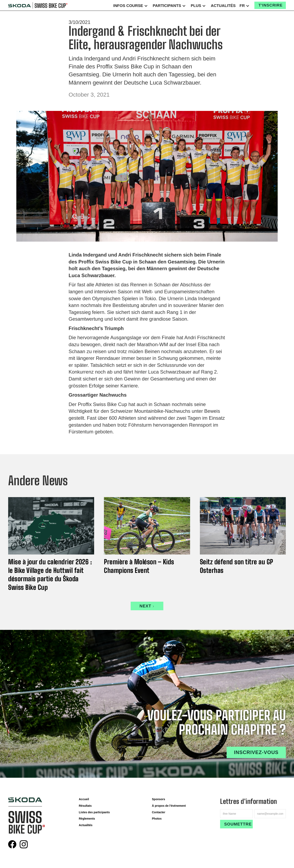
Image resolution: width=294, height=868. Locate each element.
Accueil (84, 799)
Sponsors (159, 799)
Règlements (87, 819)
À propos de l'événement (169, 806)
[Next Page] (147, 606)
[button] (131, 5)
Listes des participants (94, 812)
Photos (157, 819)
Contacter (159, 812)
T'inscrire (271, 5)
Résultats (85, 806)
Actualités (223, 6)
